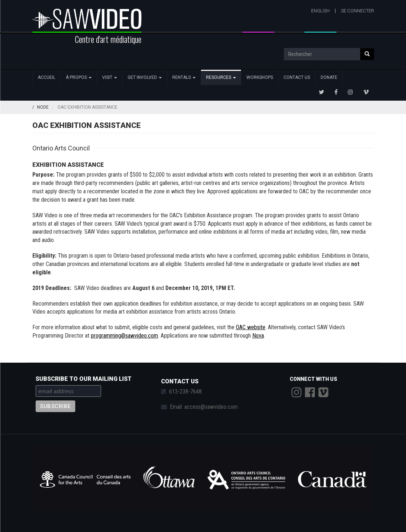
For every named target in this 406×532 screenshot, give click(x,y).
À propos (79, 77)
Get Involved (145, 77)
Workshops (260, 77)
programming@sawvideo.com (124, 336)
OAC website (251, 327)
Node (43, 107)
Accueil (47, 77)
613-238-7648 (185, 392)
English (320, 11)
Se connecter (357, 11)
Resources (221, 77)
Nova (258, 336)
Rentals (184, 77)
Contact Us (297, 77)
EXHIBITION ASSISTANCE (68, 165)
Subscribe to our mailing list (84, 379)
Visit (110, 77)
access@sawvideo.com (211, 407)
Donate (329, 77)
